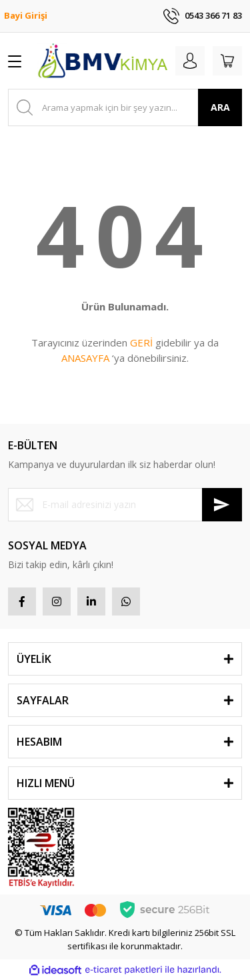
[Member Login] (190, 61)
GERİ (141, 342)
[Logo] (102, 61)
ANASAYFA (85, 358)
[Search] (125, 107)
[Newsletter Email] (125, 505)
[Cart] (227, 61)
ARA (220, 107)
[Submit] (222, 505)
